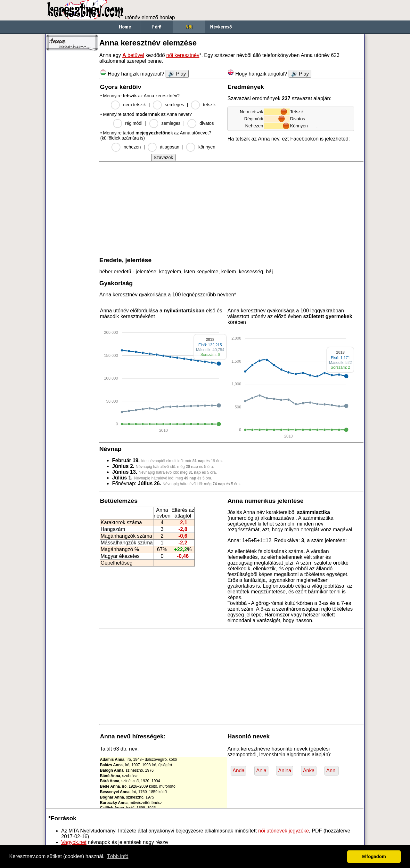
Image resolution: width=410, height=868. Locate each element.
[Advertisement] (72, 150)
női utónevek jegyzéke (283, 831)
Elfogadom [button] (374, 856)
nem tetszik (134, 105)
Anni (332, 771)
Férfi (157, 27)
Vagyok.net (74, 842)
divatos (207, 123)
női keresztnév (183, 55)
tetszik (209, 105)
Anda (238, 771)
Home (125, 27)
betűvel (133, 55)
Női (189, 27)
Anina (285, 771)
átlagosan (170, 147)
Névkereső (221, 27)
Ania (261, 771)
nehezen (132, 147)
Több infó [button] (118, 856)
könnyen (207, 147)
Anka (309, 771)
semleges (175, 105)
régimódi (134, 123)
